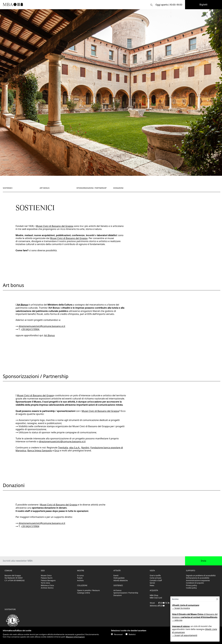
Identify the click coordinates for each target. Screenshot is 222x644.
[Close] (217, 599)
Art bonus (45, 188)
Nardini (85, 448)
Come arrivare (156, 578)
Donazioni (118, 188)
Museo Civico (46, 576)
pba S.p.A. (75, 448)
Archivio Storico (47, 588)
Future (80, 578)
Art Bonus (22, 305)
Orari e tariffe (155, 576)
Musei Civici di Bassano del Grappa (55, 226)
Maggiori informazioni (75, 637)
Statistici (132, 634)
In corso (80, 576)
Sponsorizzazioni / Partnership (91, 188)
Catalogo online (84, 593)
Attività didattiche (121, 580)
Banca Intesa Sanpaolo (40, 451)
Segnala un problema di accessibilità (201, 576)
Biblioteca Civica (47, 585)
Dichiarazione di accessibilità (198, 578)
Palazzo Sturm (47, 578)
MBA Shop (154, 595)
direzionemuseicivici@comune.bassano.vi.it (42, 326)
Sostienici (8, 188)
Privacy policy (191, 585)
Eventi (116, 576)
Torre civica (45, 583)
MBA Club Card (156, 598)
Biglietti (203, 4)
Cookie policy (191, 588)
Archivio (80, 580)
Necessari (118, 634)
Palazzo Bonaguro (48, 580)
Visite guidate (119, 578)
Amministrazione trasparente (198, 580)
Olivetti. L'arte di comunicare (186, 605)
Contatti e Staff (156, 580)
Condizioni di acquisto (195, 583)
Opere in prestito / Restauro (88, 590)
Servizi (152, 583)
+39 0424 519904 (30, 329)
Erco (57, 451)
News (152, 585)
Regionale (57, 448)
